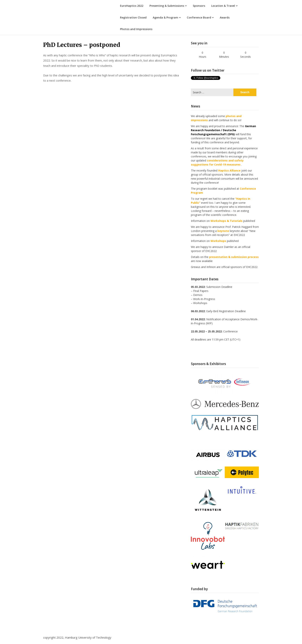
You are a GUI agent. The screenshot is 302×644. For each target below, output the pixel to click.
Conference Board (199, 17)
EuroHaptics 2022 (132, 6)
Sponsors (199, 6)
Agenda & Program (165, 17)
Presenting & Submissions (167, 6)
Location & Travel (223, 6)
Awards (225, 17)
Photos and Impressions (136, 29)
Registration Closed (133, 17)
